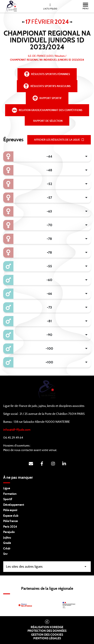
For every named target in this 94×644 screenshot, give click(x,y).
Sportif (8, 499)
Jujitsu (7, 538)
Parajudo (9, 532)
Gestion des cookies (47, 635)
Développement (14, 505)
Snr (5, 554)
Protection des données (47, 631)
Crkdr (7, 549)
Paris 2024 (10, 527)
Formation (10, 494)
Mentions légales (47, 638)
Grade (7, 543)
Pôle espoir (10, 510)
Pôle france (10, 521)
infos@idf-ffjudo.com (17, 430)
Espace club (11, 516)
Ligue (7, 488)
